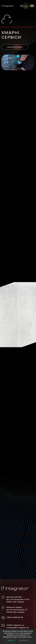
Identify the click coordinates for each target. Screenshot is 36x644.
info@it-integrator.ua (15, 625)
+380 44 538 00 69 (15, 617)
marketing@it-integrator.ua (18, 627)
